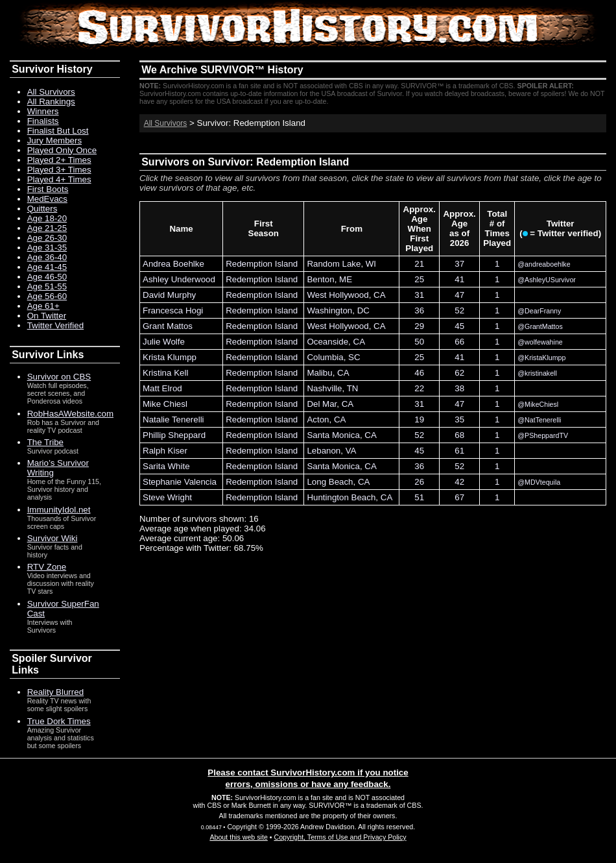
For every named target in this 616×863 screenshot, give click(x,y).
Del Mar (322, 404)
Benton (320, 279)
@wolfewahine (540, 342)
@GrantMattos (540, 326)
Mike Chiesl (165, 404)
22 (419, 388)
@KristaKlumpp (541, 358)
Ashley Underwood (179, 279)
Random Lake (334, 264)
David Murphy (169, 295)
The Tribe (45, 442)
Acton (318, 419)
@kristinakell (537, 373)
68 (459, 435)
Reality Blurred (55, 692)
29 (419, 326)
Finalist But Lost (58, 131)
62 (459, 373)
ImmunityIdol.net (59, 510)
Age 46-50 (47, 277)
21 (419, 264)
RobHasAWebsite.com (70, 414)
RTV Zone (47, 567)
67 (459, 497)
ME (346, 279)
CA (380, 295)
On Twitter (47, 316)
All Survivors (166, 123)
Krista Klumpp (170, 357)
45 (459, 326)
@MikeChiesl (538, 404)
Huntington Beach (341, 497)
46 (419, 373)
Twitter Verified (55, 325)
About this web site (238, 837)
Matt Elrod (162, 388)
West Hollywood (338, 295)
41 (459, 279)
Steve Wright (167, 497)
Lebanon (324, 451)
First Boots (48, 189)
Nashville (324, 388)
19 (419, 419)
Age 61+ (43, 306)
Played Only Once (62, 150)
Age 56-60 (47, 296)
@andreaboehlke (544, 264)
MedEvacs (47, 199)
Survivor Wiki (53, 538)
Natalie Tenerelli (173, 419)
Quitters (42, 209)
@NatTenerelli (539, 420)
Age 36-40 (47, 257)
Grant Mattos (168, 326)
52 (459, 310)
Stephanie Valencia (180, 482)
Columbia (325, 357)
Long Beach (330, 482)
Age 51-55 (47, 286)
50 (419, 342)
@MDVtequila (539, 482)
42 (459, 482)
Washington (329, 310)
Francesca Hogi (173, 310)
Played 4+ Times (59, 179)
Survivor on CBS (59, 377)
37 (459, 264)
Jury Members (54, 140)
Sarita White (166, 466)
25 (419, 279)
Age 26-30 (47, 238)
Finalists (43, 121)
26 (419, 482)
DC (363, 310)
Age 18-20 (47, 218)
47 (459, 295)
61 (459, 451)
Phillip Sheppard (174, 435)
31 (419, 295)
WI (371, 264)
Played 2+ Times (59, 160)
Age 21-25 (47, 228)
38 (459, 388)
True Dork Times (59, 721)
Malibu (319, 373)
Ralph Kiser (165, 451)
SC (354, 357)
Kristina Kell (165, 373)
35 (459, 419)
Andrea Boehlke (173, 264)
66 (459, 342)
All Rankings (51, 102)
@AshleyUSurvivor (547, 280)
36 (419, 310)
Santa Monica (333, 435)
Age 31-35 (47, 248)
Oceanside (327, 342)
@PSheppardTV (543, 435)
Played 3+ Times (59, 170)
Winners (43, 111)
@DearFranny (539, 311)
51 (419, 497)
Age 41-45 (47, 267)
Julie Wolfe (164, 342)
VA (351, 451)
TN (353, 388)
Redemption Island (262, 264)
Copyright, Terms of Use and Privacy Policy (340, 837)
